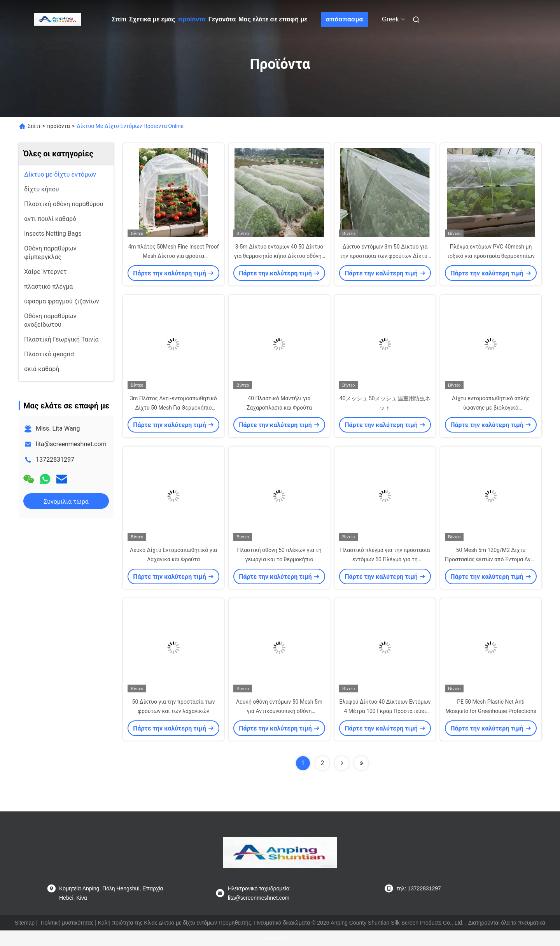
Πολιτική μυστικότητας (67, 923)
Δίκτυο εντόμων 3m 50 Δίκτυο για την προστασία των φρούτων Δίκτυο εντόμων (385, 256)
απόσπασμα (344, 19)
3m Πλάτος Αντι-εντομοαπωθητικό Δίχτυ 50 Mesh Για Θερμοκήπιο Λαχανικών (173, 408)
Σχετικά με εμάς (152, 19)
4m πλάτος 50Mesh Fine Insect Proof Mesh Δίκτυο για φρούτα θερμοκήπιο (173, 256)
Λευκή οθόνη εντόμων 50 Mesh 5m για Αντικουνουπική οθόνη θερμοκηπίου (279, 711)
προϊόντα (192, 19)
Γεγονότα (222, 19)
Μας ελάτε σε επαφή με (273, 19)
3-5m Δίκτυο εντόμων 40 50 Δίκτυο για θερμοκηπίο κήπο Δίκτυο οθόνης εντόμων (279, 256)
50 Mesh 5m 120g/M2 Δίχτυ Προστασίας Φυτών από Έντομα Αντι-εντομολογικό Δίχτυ (491, 559)
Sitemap (25, 923)
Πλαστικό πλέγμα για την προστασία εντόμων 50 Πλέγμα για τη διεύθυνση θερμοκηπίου (385, 559)
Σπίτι (119, 19)
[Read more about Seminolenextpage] (342, 763)
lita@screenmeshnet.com (71, 444)
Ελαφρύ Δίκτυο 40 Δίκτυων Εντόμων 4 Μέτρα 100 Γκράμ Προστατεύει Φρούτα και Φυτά (385, 711)
